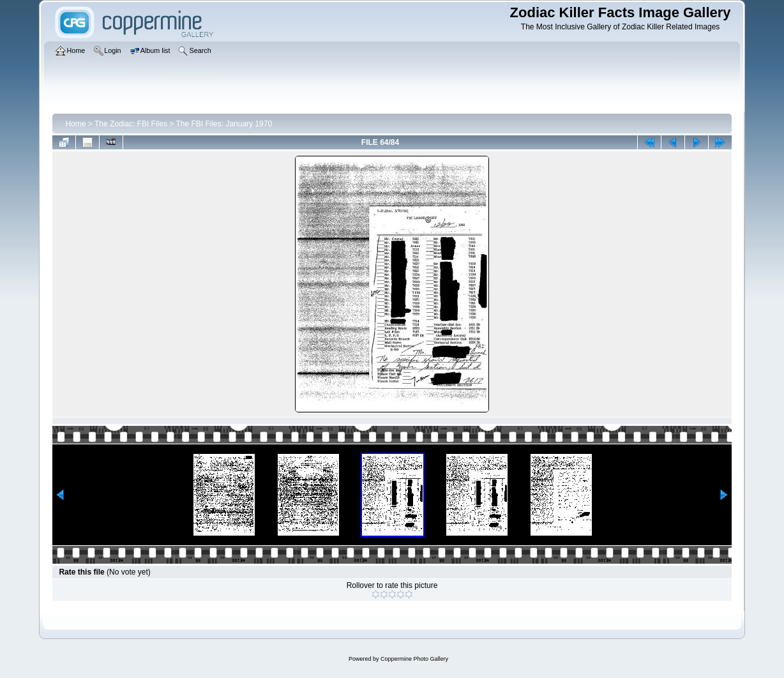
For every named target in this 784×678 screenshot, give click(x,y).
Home (75, 124)
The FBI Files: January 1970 (224, 124)
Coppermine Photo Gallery (414, 659)
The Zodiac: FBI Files (131, 124)
